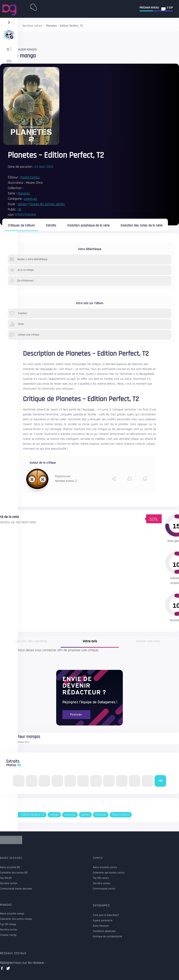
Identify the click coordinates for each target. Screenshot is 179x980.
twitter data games (8, 970)
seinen (22, 204)
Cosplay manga (8, 935)
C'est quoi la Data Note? (106, 915)
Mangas (6, 905)
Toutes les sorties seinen (47, 204)
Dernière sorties (9, 930)
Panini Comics (30, 177)
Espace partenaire (103, 921)
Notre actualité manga (12, 914)
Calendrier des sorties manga (16, 919)
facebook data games (3, 970)
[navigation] (9, 21)
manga (54, 815)
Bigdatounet (63, 476)
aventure (31, 199)
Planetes (24, 193)
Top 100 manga (8, 924)
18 (20, 209)
